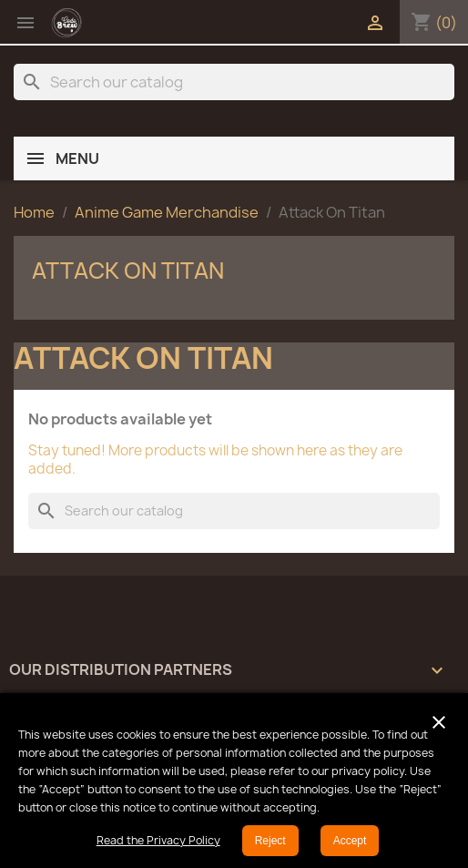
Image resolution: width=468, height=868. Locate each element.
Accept (350, 841)
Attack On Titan (128, 271)
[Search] (234, 82)
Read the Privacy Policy (158, 840)
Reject (270, 841)
